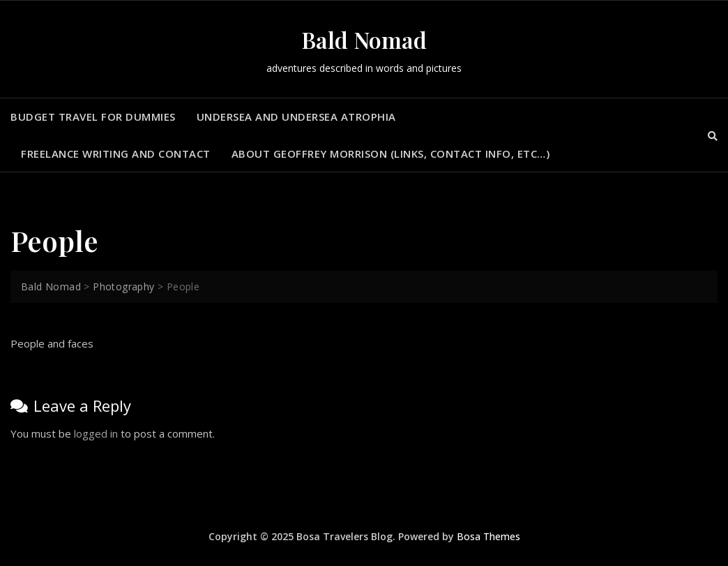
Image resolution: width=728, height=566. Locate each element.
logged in (96, 433)
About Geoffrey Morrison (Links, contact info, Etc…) (391, 154)
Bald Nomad (364, 39)
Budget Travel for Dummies (93, 117)
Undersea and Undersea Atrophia (296, 117)
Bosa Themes (488, 536)
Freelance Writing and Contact (116, 154)
